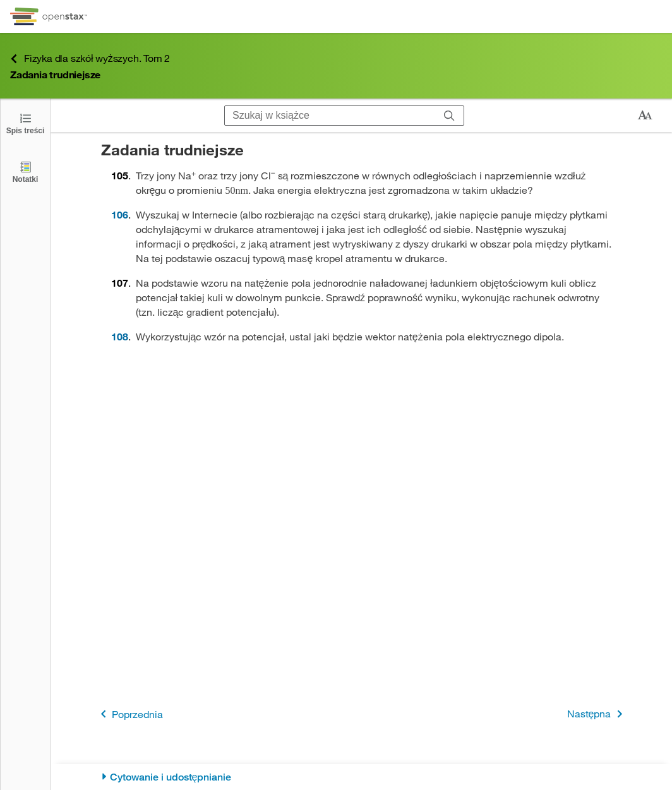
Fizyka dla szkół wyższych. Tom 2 (90, 58)
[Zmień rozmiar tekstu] (645, 116)
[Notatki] (25, 171)
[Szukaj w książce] (330, 116)
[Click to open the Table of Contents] (25, 123)
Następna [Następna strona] (597, 714)
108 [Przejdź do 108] (120, 336)
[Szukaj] (449, 116)
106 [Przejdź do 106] (120, 214)
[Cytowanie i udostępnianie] (362, 777)
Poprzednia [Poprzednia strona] (129, 714)
